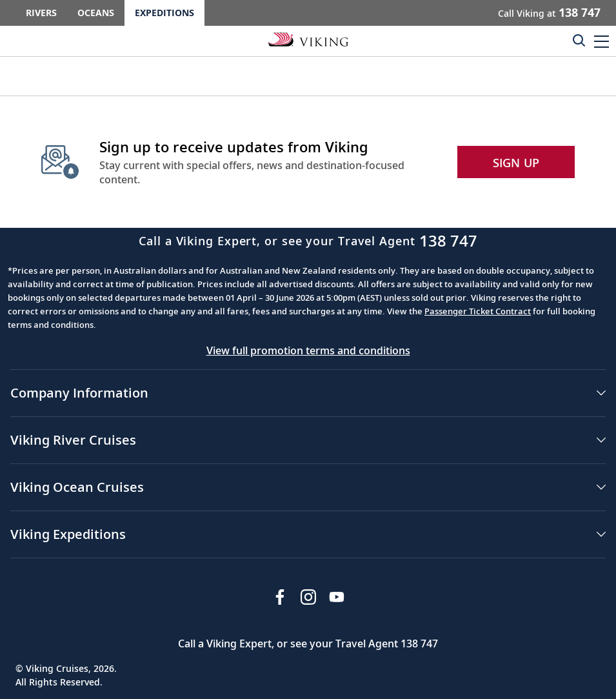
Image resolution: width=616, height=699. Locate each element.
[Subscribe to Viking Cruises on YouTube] (337, 597)
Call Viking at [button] (549, 12)
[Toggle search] (579, 40)
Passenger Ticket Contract (478, 311)
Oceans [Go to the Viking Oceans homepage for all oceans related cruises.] (96, 13)
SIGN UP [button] (516, 163)
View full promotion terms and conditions (308, 350)
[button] (601, 41)
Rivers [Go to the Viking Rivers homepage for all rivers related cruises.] (41, 13)
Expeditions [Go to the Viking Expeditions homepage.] (164, 13)
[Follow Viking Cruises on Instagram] (308, 597)
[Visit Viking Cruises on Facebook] (280, 597)
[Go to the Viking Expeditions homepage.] (308, 39)
